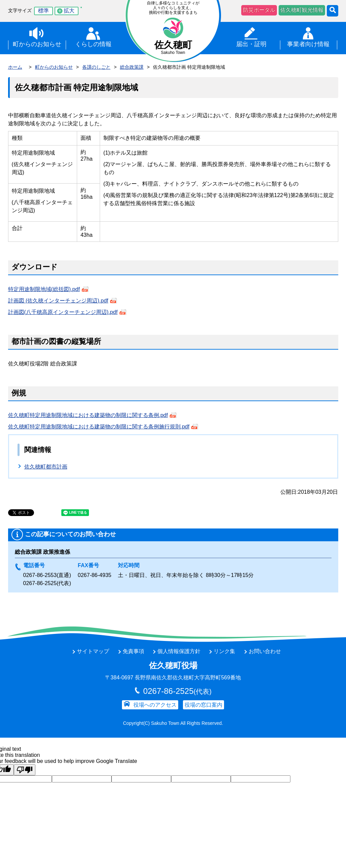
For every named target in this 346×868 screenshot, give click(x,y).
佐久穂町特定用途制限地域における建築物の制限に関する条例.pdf (88, 415)
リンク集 (224, 651)
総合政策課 (132, 67)
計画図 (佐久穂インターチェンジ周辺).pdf (58, 301)
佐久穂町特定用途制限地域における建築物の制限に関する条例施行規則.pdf (99, 427)
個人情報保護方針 (179, 651)
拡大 (69, 11)
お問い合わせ (265, 651)
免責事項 (133, 651)
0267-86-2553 (40, 575)
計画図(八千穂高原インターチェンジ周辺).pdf (63, 312)
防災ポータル (259, 10)
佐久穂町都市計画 (46, 467)
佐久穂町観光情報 (302, 10)
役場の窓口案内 (203, 705)
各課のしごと (96, 67)
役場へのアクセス (155, 705)
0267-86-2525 (40, 583)
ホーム (15, 67)
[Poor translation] (25, 770)
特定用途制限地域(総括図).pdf (44, 289)
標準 (43, 11)
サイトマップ (93, 651)
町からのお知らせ (54, 67)
